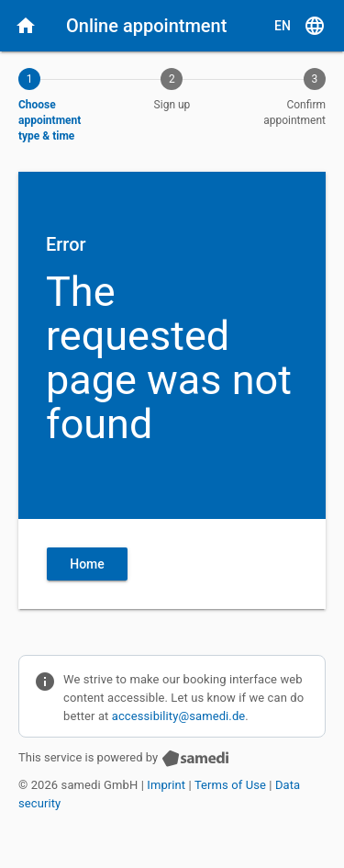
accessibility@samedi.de (179, 716)
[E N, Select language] (300, 26)
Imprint (166, 785)
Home (87, 564)
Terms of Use (230, 785)
